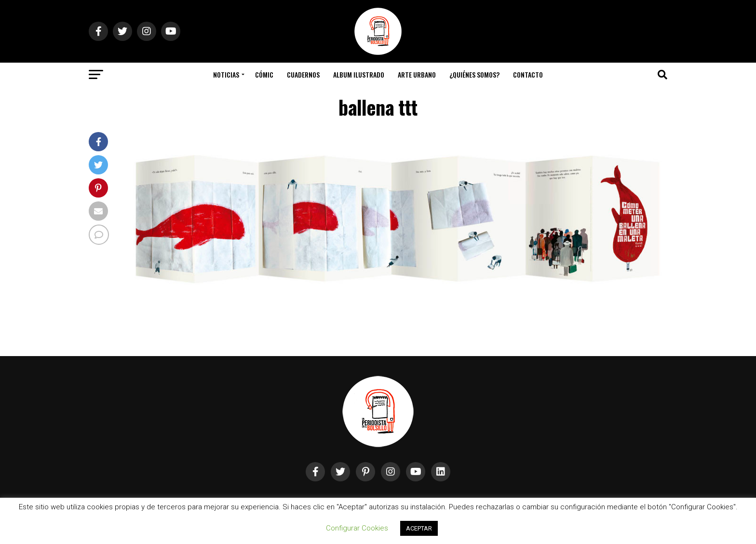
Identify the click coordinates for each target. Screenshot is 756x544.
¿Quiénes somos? (474, 74)
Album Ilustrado (359, 74)
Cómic (264, 74)
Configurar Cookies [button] (357, 528)
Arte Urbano (417, 74)
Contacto (528, 74)
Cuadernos (303, 74)
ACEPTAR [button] (419, 528)
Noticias (226, 74)
